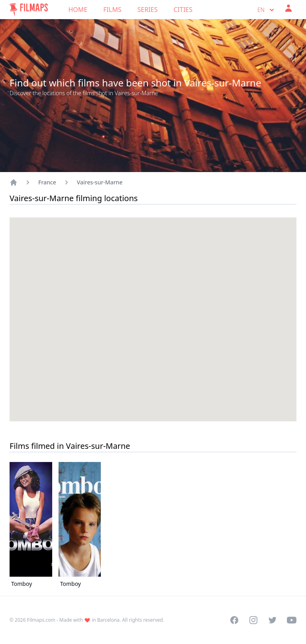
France (47, 182)
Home (78, 10)
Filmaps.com (41, 620)
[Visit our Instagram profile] (253, 620)
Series (148, 10)
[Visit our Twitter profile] (273, 620)
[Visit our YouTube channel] (292, 620)
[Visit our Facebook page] (234, 620)
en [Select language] (267, 10)
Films (112, 10)
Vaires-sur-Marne (100, 182)
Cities (183, 10)
